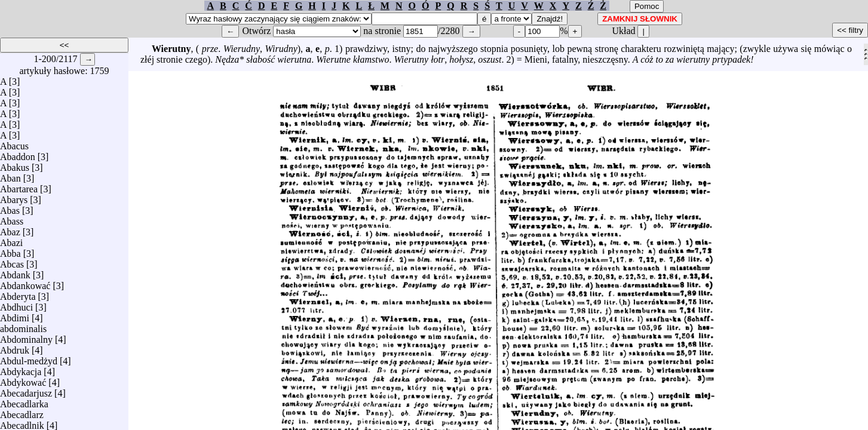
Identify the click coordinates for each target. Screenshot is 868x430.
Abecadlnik (22, 423)
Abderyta (18, 294)
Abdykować (23, 380)
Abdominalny (26, 337)
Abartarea (19, 186)
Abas (10, 208)
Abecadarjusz (26, 390)
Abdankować (25, 283)
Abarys (14, 197)
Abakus (15, 165)
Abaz (10, 229)
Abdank (15, 272)
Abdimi (15, 315)
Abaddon (18, 154)
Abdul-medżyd (29, 358)
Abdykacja (21, 369)
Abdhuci (16, 304)
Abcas (12, 261)
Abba (10, 251)
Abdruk (15, 347)
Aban (10, 175)
